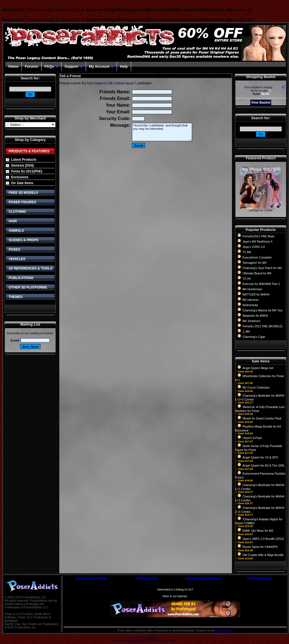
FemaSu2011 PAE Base (259, 236)
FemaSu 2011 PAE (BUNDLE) (263, 326)
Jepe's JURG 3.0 (254, 247)
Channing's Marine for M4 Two (263, 310)
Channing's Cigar (254, 337)
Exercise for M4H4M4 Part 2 (261, 284)
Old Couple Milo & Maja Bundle (263, 555)
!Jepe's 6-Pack (252, 438)
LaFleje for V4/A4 (261, 210)
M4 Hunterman (252, 289)
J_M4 (246, 331)
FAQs (51, 66)
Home (13, 66)
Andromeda (250, 305)
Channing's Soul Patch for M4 (262, 268)
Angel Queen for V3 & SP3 (260, 457)
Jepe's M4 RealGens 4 (257, 241)
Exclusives (20, 177)
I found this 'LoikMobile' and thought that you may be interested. (162, 132)
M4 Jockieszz (251, 321)
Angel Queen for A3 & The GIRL (264, 465)
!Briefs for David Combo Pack (262, 418)
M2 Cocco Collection (256, 387)
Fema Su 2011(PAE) (27, 171)
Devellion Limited (135, 640)
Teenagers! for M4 (254, 263)
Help (124, 66)
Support (74, 66)
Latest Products (24, 160)
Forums (31, 66)
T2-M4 (247, 252)
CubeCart (151, 637)
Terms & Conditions (91, 578)
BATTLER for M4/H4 (256, 294)
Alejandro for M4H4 (255, 316)
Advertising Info (259, 578)
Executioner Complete (257, 257)
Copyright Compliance (203, 578)
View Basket (261, 103)
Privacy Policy (147, 578)
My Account (101, 66)
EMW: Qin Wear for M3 (258, 531)
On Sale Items (22, 183)
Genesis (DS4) (22, 165)
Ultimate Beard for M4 (257, 273)
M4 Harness (250, 300)
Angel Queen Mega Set (258, 368)
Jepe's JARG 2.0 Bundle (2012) (263, 539)
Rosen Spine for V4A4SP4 (260, 547)
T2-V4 (247, 279)
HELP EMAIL (223, 630)
